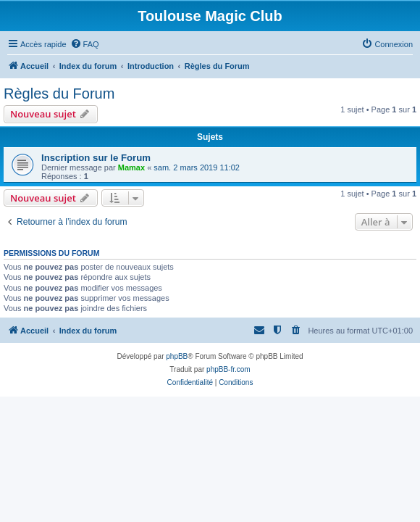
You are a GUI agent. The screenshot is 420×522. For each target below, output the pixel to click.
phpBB (177, 356)
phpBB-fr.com (228, 369)
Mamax (131, 167)
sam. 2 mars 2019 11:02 (197, 167)
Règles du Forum (59, 94)
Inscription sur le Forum (96, 158)
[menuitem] (85, 44)
